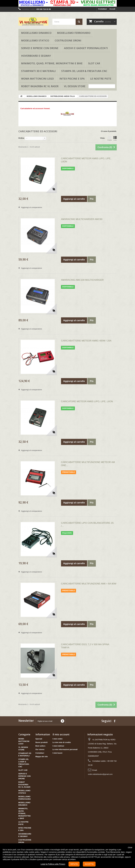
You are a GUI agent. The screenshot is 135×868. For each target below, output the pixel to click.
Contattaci (103, 9)
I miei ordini (58, 739)
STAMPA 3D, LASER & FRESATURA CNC (84, 71)
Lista (115, 138)
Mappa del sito (42, 757)
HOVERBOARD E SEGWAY (36, 56)
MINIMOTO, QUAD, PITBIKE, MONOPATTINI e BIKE (52, 63)
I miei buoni (57, 753)
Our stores (40, 749)
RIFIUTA (74, 864)
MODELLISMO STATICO (35, 40)
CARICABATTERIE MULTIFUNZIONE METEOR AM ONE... (88, 464)
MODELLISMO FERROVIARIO (74, 33)
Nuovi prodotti (42, 742)
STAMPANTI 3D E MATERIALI (38, 71)
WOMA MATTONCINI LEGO (37, 79)
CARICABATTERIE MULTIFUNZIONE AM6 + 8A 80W (89, 584)
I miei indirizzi (58, 746)
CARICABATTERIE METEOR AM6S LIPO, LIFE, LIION (86, 160)
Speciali (39, 739)
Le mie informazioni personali (65, 749)
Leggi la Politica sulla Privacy (53, 864)
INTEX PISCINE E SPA (72, 79)
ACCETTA (89, 864)
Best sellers (40, 746)
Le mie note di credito (62, 742)
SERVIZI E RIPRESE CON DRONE (40, 48)
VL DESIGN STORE (75, 86)
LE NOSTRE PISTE (101, 79)
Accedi (112, 9)
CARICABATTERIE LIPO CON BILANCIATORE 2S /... (87, 525)
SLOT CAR (94, 63)
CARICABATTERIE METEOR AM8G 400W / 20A (86, 341)
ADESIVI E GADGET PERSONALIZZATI (86, 48)
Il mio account (61, 734)
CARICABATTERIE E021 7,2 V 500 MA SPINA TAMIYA (85, 646)
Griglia (110, 138)
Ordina (21, 138)
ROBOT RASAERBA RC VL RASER (40, 86)
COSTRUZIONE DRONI (68, 40)
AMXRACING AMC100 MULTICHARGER (82, 280)
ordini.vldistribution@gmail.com (100, 774)
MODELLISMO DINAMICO (36, 33)
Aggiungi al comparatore (32, 207)
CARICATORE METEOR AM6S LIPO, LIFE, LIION (87, 401)
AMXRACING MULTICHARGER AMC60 (82, 219)
